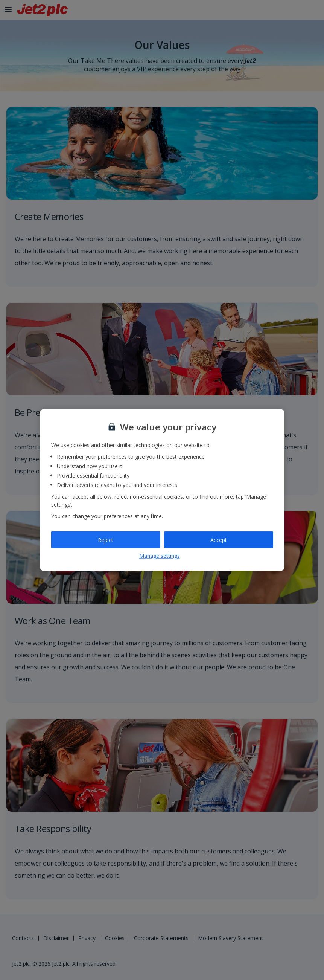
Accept (219, 540)
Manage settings (160, 556)
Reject (106, 540)
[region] (162, 490)
